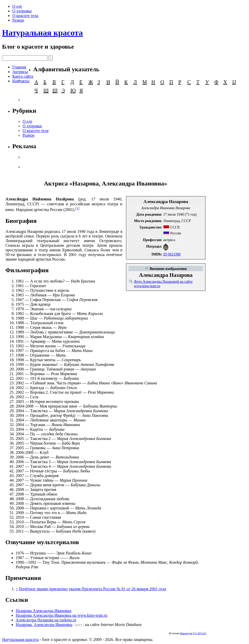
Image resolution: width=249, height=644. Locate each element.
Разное (18, 20)
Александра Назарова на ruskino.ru (46, 620)
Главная (19, 67)
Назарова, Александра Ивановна (44, 625)
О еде (17, 6)
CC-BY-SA (200, 633)
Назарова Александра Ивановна (44, 611)
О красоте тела (25, 16)
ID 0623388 (172, 254)
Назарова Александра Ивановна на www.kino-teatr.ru (61, 615)
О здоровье (22, 11)
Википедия (186, 633)
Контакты (21, 81)
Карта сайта (23, 76)
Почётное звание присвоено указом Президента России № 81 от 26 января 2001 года (92, 589)
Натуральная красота (42, 33)
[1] (77, 208)
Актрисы (20, 72)
